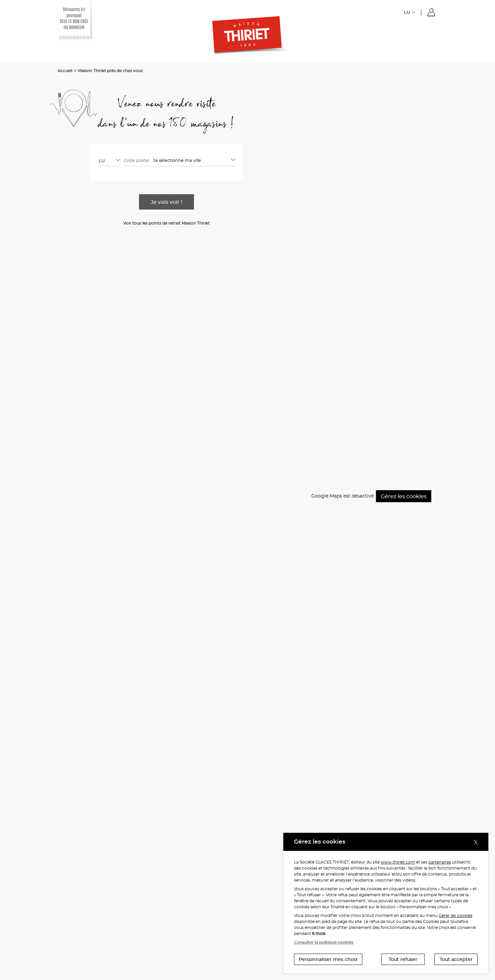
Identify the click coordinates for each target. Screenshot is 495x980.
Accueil (65, 71)
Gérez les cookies (404, 496)
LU (407, 12)
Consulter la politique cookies (324, 942)
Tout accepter (456, 959)
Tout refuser (403, 959)
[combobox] (109, 160)
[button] (431, 12)
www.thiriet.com (398, 862)
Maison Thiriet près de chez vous (110, 71)
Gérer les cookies (455, 915)
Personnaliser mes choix (328, 959)
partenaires (440, 862)
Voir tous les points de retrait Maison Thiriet (166, 223)
